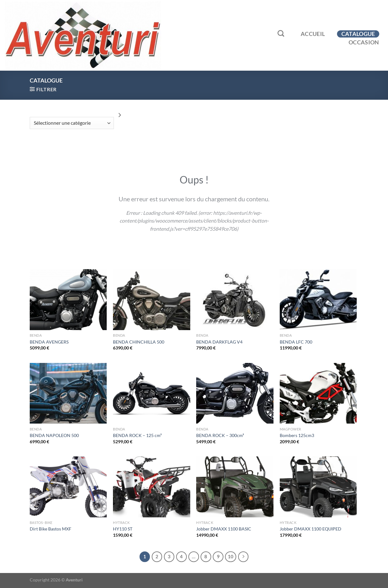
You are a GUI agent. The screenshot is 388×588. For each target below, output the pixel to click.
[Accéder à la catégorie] (120, 115)
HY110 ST (123, 529)
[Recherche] (281, 33)
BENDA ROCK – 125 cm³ (137, 435)
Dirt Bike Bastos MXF (51, 529)
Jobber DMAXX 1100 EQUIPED (311, 529)
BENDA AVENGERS (49, 342)
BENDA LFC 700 (296, 342)
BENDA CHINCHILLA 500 (139, 342)
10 (231, 556)
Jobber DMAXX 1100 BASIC (224, 529)
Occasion (364, 42)
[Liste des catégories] (72, 123)
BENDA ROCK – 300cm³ (220, 435)
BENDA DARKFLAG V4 (219, 342)
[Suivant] (243, 557)
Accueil (313, 34)
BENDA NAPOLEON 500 (54, 435)
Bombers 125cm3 (297, 435)
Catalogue (358, 34)
